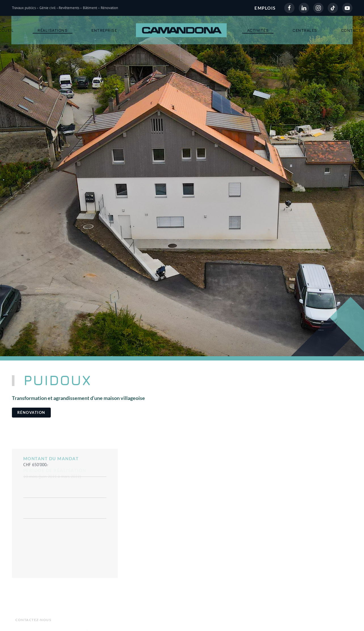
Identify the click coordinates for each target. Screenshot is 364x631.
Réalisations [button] (52, 30)
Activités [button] (258, 30)
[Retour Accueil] (182, 30)
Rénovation (31, 412)
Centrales (305, 30)
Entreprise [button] (104, 30)
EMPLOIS (265, 8)
